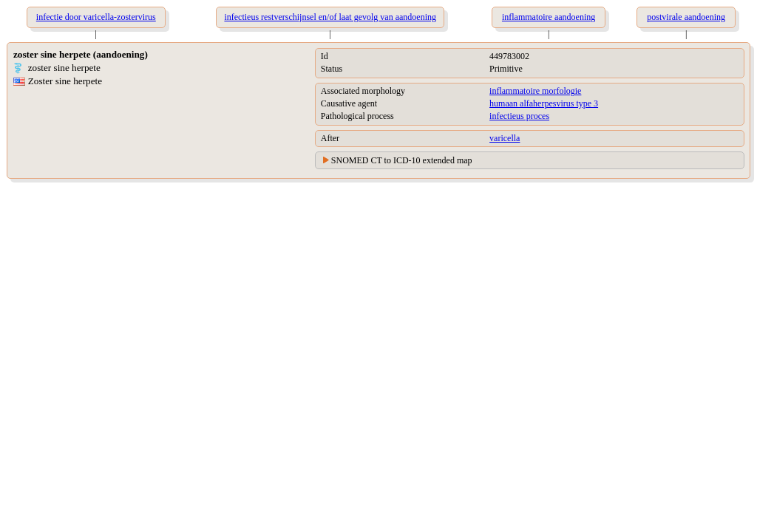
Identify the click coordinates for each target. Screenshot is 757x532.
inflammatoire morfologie (535, 91)
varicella (505, 138)
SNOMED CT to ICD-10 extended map (402, 160)
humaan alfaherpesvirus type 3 (544, 103)
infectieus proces (519, 116)
